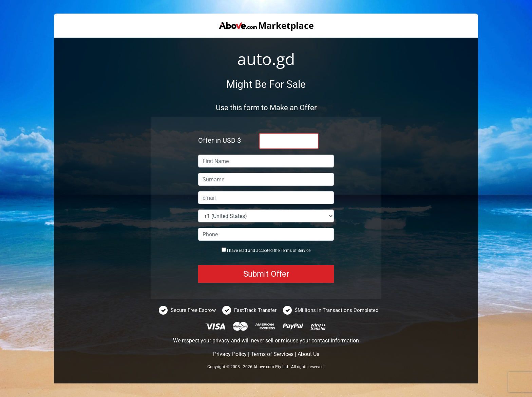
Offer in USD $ (220, 140)
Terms (286, 251)
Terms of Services (272, 354)
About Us (308, 354)
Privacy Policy (230, 354)
